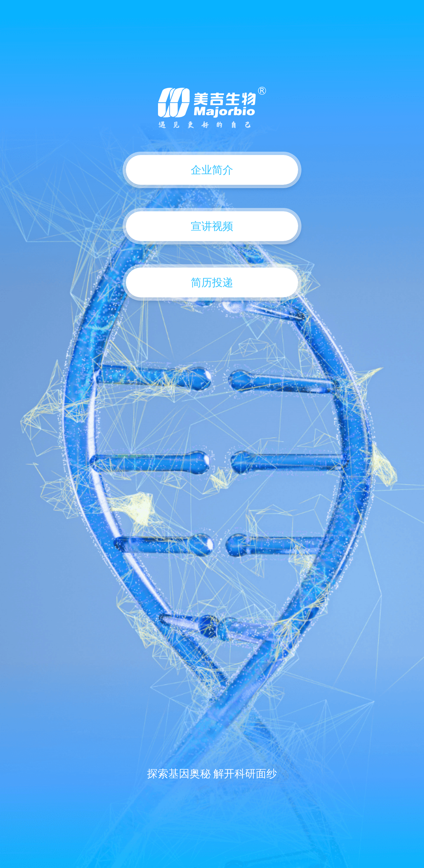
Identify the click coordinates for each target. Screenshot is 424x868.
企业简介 (212, 170)
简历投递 (212, 282)
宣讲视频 (212, 226)
